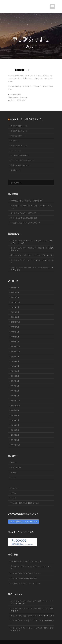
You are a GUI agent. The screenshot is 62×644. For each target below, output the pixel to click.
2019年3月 (15, 386)
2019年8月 (15, 361)
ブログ (13, 477)
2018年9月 (15, 410)
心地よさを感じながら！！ (21, 165)
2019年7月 (15, 366)
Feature (14, 463)
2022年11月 (15, 302)
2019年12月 (15, 347)
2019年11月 (15, 351)
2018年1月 (15, 440)
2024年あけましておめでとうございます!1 (27, 201)
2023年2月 (15, 297)
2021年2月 (15, 317)
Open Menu (52, 7)
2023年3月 (15, 292)
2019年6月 (15, 371)
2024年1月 (15, 288)
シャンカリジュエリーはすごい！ (23, 260)
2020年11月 (15, 322)
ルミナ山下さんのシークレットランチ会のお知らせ (30, 267)
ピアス (13, 493)
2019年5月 (15, 376)
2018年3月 (15, 430)
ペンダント (15, 488)
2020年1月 (15, 342)
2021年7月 (15, 307)
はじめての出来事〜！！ (20, 155)
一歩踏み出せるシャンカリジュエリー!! (25, 223)
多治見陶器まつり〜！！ (20, 131)
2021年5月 (15, 312)
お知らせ (14, 472)
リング (13, 498)
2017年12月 (15, 445)
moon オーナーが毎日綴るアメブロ (26, 119)
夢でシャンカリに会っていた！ (22, 255)
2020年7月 (15, 332)
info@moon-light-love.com (17, 97)
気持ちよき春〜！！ (18, 136)
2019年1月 (15, 396)
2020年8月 (15, 327)
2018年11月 (15, 401)
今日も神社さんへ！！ (19, 146)
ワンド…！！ (16, 151)
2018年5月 (15, 425)
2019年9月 (15, 356)
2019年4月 (15, 381)
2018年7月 (15, 420)
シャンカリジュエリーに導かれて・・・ (26, 213)
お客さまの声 (16, 467)
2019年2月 (15, 391)
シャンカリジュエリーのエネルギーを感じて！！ (29, 241)
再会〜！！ (15, 141)
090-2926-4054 (19, 100)
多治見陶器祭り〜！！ (19, 126)
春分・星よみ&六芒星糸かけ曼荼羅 (24, 218)
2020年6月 (15, 337)
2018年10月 (15, 405)
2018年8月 (15, 415)
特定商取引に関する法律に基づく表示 (25, 503)
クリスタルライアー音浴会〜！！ (23, 160)
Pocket (27, 70)
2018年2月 (15, 435)
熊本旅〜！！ (16, 170)
